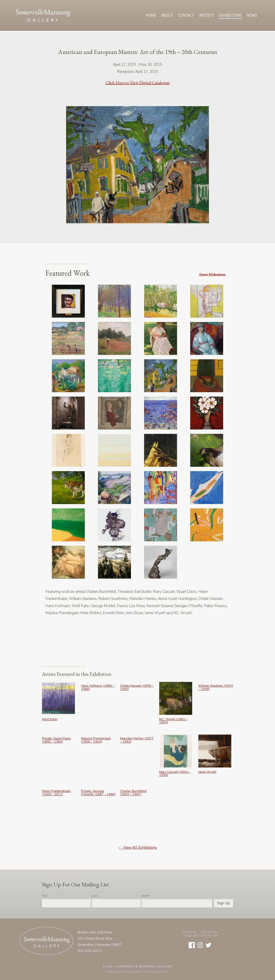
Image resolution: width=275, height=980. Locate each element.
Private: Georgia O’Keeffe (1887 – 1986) (98, 793)
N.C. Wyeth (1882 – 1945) (173, 721)
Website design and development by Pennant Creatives (137, 972)
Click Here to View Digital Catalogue (137, 82)
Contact (186, 15)
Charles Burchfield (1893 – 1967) (133, 793)
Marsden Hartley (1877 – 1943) (137, 740)
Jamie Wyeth (207, 772)
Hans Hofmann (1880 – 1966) (98, 687)
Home (151, 15)
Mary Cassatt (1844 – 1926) (175, 773)
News (252, 15)
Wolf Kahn (50, 719)
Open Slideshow (212, 274)
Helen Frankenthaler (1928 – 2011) (56, 793)
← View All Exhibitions (138, 848)
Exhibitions (230, 15)
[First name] (66, 903)
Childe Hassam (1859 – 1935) (137, 687)
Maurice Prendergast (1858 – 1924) (96, 740)
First (45, 896)
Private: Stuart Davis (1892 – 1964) (56, 740)
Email (146, 896)
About (167, 15)
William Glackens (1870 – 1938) (216, 687)
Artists (206, 15)
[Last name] (116, 903)
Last (95, 896)
